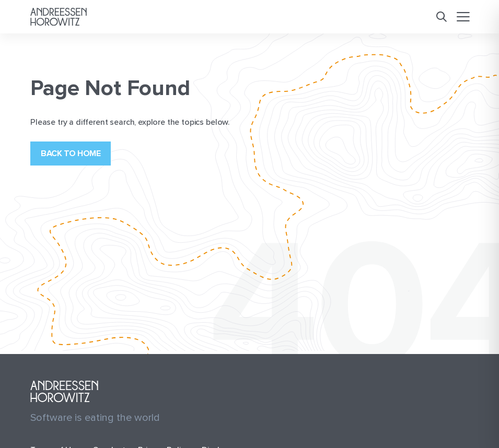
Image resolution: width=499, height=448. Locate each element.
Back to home (71, 154)
